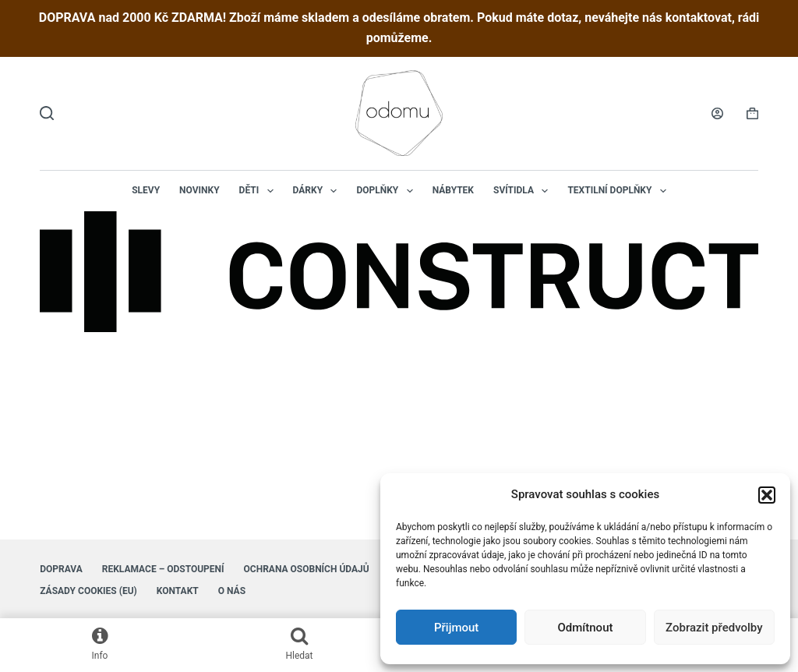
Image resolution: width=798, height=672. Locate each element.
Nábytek (453, 190)
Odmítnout (586, 628)
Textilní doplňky (620, 191)
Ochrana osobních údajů (307, 569)
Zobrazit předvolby (714, 628)
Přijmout (456, 628)
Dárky (318, 191)
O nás (232, 591)
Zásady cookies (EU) (88, 591)
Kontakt (178, 591)
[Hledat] (47, 113)
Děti (260, 191)
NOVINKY (199, 190)
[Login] (717, 113)
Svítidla (524, 191)
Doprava (61, 569)
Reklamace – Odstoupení (163, 569)
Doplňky (387, 191)
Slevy (146, 190)
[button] (767, 495)
